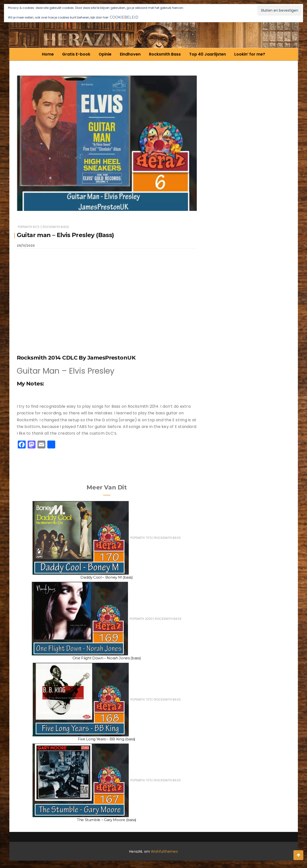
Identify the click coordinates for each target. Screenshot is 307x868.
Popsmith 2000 (141, 619)
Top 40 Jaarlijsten (208, 54)
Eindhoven (130, 54)
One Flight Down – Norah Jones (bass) (107, 658)
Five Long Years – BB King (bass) (107, 739)
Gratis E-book (76, 54)
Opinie (105, 54)
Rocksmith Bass (165, 54)
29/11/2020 (26, 246)
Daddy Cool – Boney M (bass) (107, 577)
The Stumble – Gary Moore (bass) (107, 820)
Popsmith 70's (141, 538)
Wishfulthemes (164, 851)
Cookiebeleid (124, 17)
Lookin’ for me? (250, 54)
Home (48, 54)
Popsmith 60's (29, 227)
